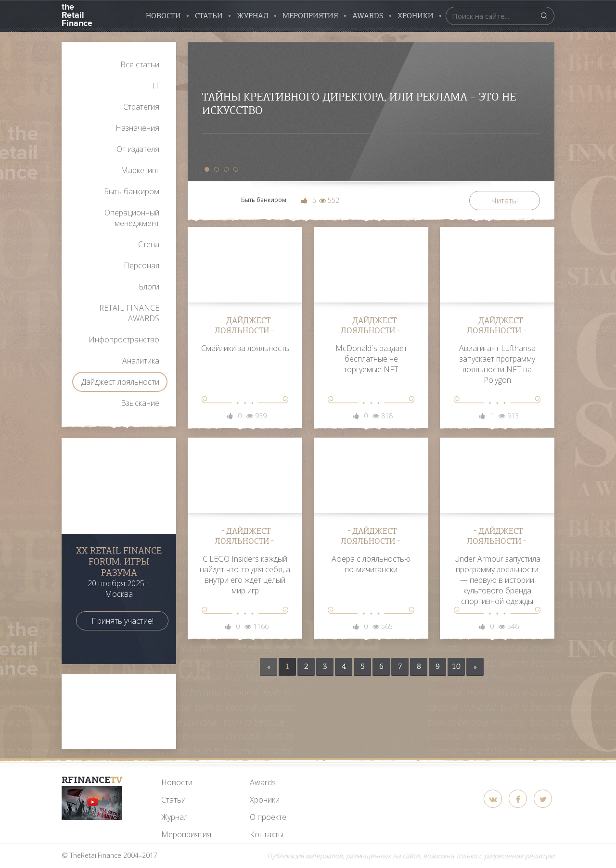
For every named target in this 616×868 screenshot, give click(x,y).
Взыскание (140, 403)
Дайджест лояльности (120, 382)
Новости (163, 16)
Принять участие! (122, 621)
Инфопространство (124, 340)
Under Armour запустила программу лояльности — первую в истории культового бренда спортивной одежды (497, 580)
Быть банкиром (132, 191)
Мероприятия (310, 16)
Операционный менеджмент (132, 218)
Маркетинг (140, 170)
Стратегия (141, 107)
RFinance (92, 780)
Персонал (141, 265)
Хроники (416, 16)
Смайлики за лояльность (245, 348)
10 (456, 667)
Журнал (253, 16)
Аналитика (141, 361)
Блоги (149, 287)
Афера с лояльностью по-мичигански (371, 564)
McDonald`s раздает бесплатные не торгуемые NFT (371, 359)
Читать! (505, 201)
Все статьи (140, 64)
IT (156, 86)
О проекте (268, 817)
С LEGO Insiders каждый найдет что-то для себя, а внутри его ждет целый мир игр (245, 575)
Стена (149, 244)
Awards (263, 782)
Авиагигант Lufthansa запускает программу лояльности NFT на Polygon (497, 364)
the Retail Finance (77, 14)
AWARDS (368, 16)
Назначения (137, 128)
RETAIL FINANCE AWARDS (129, 313)
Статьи (209, 16)
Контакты (267, 834)
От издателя (138, 149)
